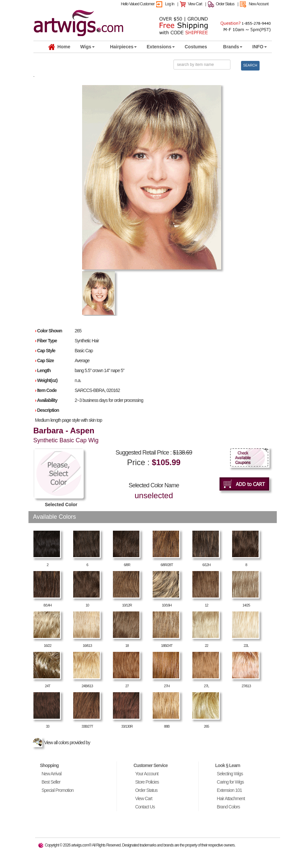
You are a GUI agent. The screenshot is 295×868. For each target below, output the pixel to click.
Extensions (161, 47)
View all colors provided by (62, 743)
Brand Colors (228, 807)
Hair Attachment (231, 798)
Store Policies (147, 782)
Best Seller (51, 782)
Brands (233, 47)
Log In (170, 4)
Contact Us (145, 807)
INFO (259, 47)
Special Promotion (58, 790)
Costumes (196, 47)
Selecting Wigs (230, 774)
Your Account (147, 774)
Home (59, 47)
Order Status (225, 4)
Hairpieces (123, 47)
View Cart (195, 4)
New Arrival (52, 774)
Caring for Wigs (230, 782)
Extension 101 (229, 790)
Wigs (87, 47)
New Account (258, 4)
